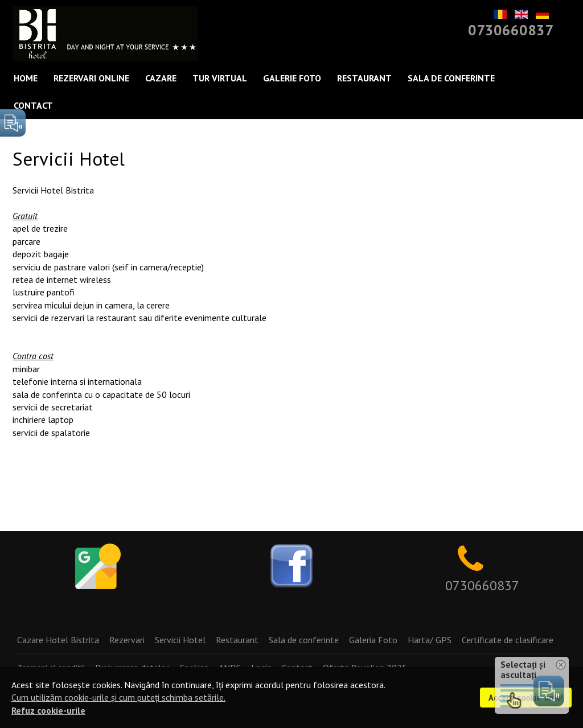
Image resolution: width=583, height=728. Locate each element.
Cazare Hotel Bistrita (58, 640)
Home (26, 78)
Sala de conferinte (451, 78)
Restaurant (364, 78)
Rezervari (127, 640)
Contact (33, 105)
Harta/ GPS (430, 640)
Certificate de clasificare (508, 640)
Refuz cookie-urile (48, 710)
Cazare (161, 78)
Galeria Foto (373, 640)
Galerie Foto (292, 78)
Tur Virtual (220, 78)
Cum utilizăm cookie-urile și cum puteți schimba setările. (118, 697)
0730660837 (511, 30)
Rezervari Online (91, 78)
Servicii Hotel (180, 640)
